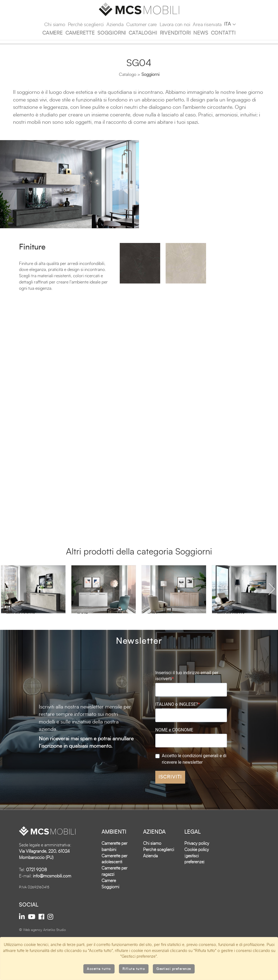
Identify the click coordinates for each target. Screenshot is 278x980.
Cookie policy (197, 888)
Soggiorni (112, 33)
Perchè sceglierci (86, 25)
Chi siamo (55, 25)
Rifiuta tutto (134, 969)
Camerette (80, 33)
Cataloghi (143, 33)
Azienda (115, 25)
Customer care (142, 25)
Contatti (223, 33)
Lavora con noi (175, 25)
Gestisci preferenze (174, 969)
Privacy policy (197, 882)
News (201, 33)
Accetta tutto (99, 969)
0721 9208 (37, 908)
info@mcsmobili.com (52, 914)
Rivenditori (175, 33)
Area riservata (207, 25)
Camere (53, 33)
